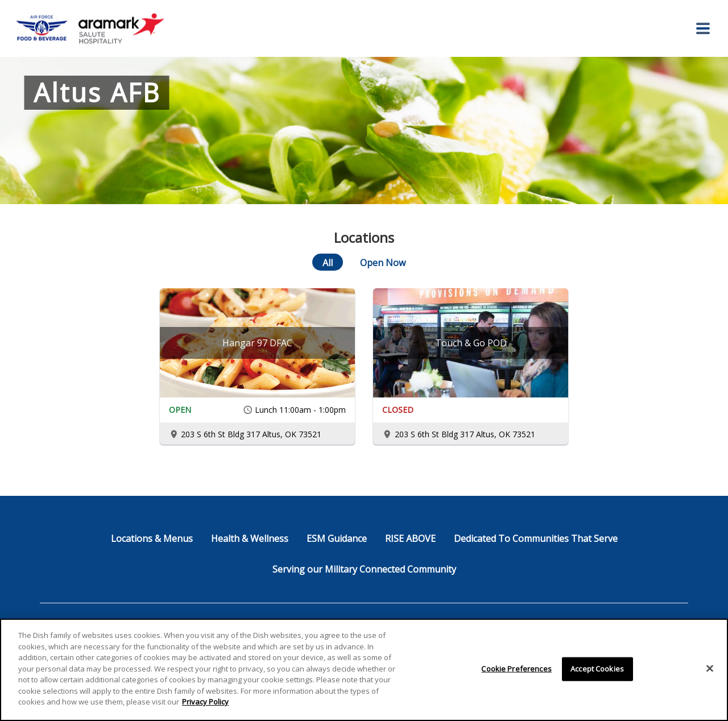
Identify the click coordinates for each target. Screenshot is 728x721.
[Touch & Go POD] (471, 343)
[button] (703, 28)
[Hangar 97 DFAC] (257, 343)
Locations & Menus (152, 538)
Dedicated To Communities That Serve (536, 538)
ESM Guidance (337, 538)
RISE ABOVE (410, 538)
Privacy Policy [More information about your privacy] (205, 702)
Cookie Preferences (516, 669)
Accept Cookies (597, 669)
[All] (328, 262)
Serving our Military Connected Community (364, 569)
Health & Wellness (250, 538)
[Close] (710, 669)
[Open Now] (383, 262)
